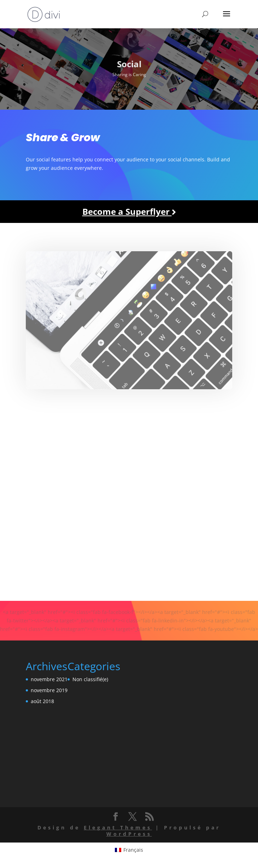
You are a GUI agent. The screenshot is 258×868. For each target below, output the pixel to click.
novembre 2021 (49, 679)
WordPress (129, 834)
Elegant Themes (118, 827)
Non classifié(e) (90, 679)
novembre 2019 (49, 690)
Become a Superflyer (129, 211)
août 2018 (42, 701)
